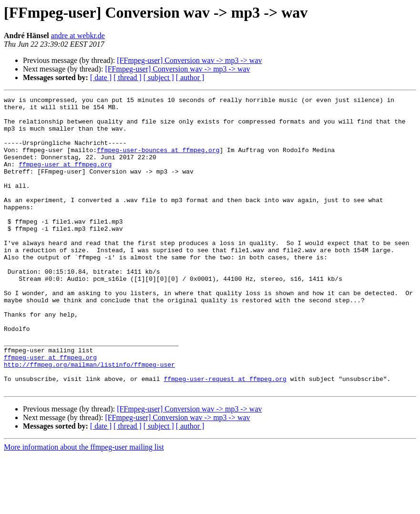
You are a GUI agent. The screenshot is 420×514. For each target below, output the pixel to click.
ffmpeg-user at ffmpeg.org (65, 178)
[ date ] (101, 77)
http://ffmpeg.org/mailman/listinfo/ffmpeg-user (89, 419)
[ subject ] (159, 77)
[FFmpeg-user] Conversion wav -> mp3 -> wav (189, 60)
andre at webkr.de (78, 36)
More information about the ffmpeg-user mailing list (84, 506)
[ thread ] (128, 77)
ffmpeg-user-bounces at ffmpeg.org (158, 161)
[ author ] (190, 77)
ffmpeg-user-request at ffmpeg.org (225, 436)
